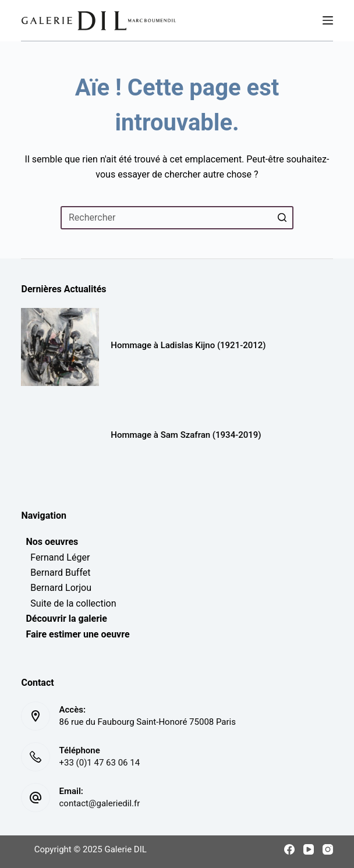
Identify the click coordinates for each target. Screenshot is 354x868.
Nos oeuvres (49, 542)
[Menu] (328, 20)
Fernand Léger (55, 557)
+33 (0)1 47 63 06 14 (99, 763)
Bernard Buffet (56, 573)
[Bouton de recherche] (282, 218)
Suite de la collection (68, 603)
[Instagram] (328, 849)
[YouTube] (309, 849)
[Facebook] (289, 849)
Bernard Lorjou (56, 588)
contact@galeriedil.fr (99, 803)
